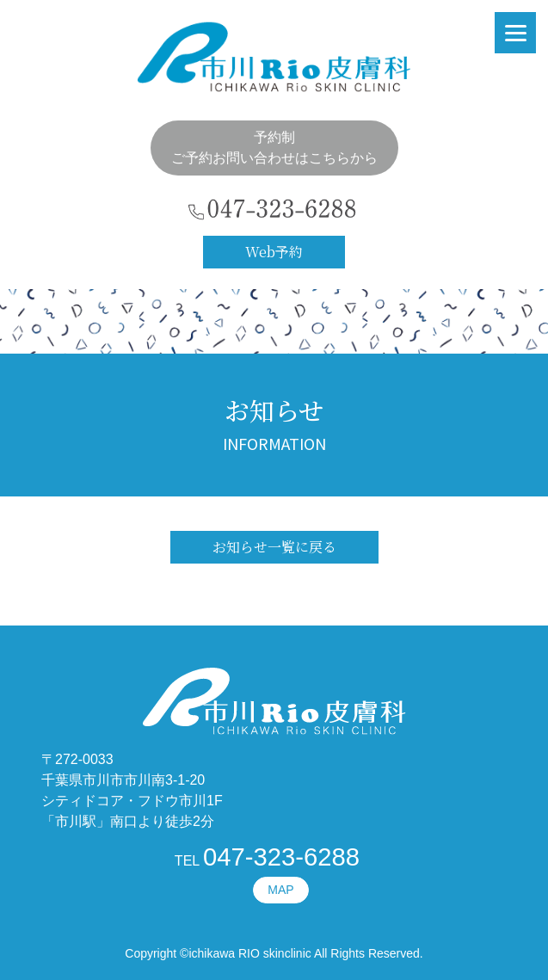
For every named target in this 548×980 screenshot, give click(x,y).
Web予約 (274, 252)
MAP (280, 890)
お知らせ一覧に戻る (274, 547)
